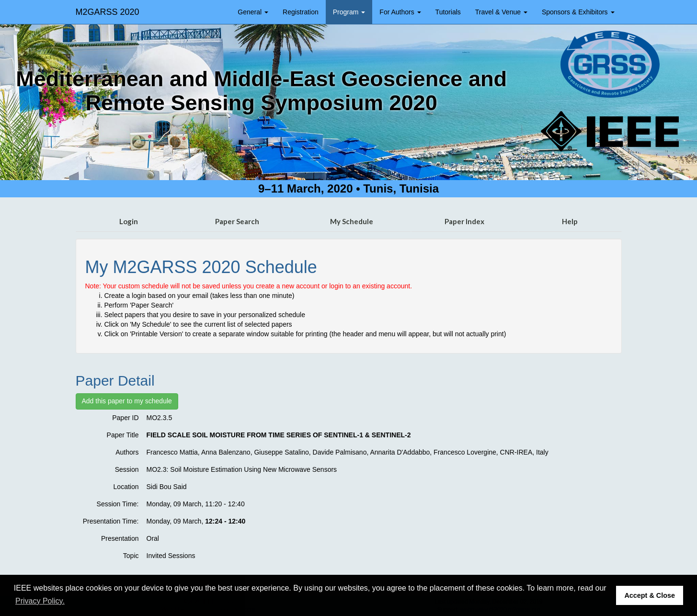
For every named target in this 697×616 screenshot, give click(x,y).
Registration (301, 12)
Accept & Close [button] (650, 595)
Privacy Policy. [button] (40, 601)
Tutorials (448, 12)
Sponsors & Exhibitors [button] (578, 12)
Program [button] (349, 12)
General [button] (253, 12)
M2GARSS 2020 (108, 12)
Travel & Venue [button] (501, 12)
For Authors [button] (400, 12)
